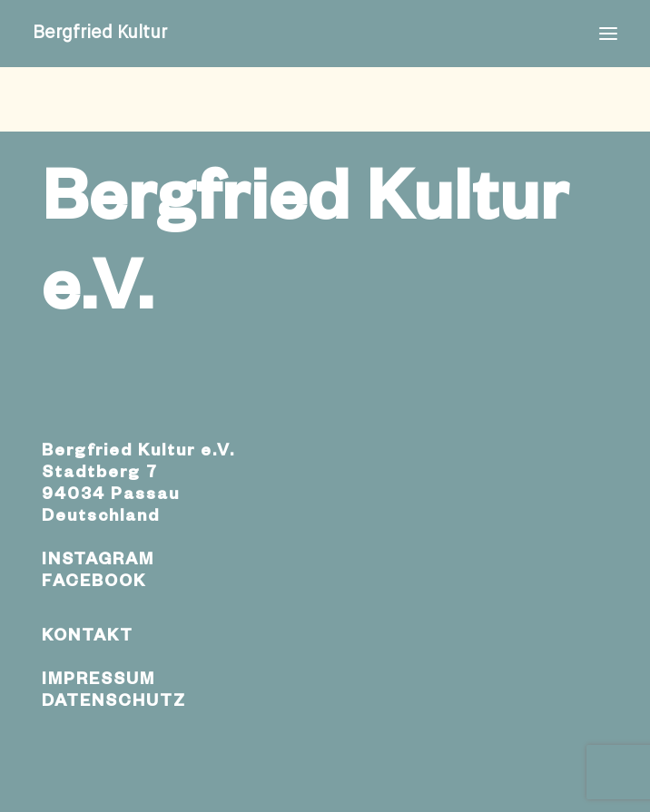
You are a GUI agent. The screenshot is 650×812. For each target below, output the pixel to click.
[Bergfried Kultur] (100, 34)
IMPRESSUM (98, 681)
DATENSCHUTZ (114, 703)
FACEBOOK (94, 583)
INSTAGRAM (98, 562)
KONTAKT (88, 638)
